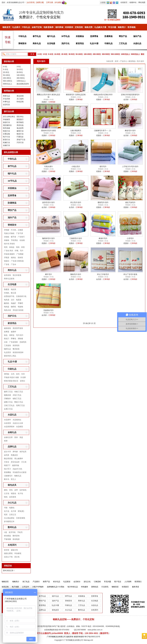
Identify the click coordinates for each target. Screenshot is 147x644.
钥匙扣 (7, 261)
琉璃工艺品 (20, 405)
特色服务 (85, 587)
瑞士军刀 (7, 469)
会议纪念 (6, 105)
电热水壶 (7, 310)
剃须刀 (7, 339)
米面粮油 (80, 36)
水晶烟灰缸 (17, 420)
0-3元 (40, 54)
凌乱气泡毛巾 (130, 202)
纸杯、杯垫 (20, 247)
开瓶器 (7, 258)
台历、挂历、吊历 (18, 374)
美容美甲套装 (18, 328)
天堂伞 (7, 462)
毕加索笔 (18, 553)
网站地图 (142, 2)
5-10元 (51, 54)
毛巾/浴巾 (20, 335)
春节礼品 (37, 36)
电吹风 (13, 289)
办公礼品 (12, 503)
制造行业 (6, 131)
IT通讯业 (20, 137)
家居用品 (80, 43)
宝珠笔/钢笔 (21, 518)
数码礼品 (12, 527)
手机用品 (14, 240)
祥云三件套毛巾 (103, 274)
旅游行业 (6, 122)
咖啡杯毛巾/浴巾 (48, 238)
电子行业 (6, 137)
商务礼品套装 (9, 279)
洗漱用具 (23, 342)
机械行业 (6, 142)
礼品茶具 (7, 352)
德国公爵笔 (8, 553)
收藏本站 (133, 2)
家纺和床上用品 (10, 356)
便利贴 (7, 374)
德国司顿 (16, 465)
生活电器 (51, 43)
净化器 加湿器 (18, 310)
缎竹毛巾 (103, 166)
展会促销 (20, 96)
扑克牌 (23, 377)
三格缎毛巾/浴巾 (76, 238)
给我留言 (125, 587)
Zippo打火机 (17, 469)
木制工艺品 (17, 395)
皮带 (16, 490)
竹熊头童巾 (49, 166)
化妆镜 (22, 240)
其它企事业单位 (9, 117)
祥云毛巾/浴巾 (76, 202)
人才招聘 (128, 582)
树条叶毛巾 (103, 238)
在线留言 (124, 2)
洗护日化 (65, 43)
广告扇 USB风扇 (17, 261)
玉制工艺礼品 (9, 405)
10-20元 (57, 54)
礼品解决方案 (100, 27)
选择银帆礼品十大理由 (56, 587)
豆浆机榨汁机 (21, 296)
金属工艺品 (8, 409)
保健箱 (7, 240)
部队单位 (20, 117)
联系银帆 (132, 27)
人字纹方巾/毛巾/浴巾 (130, 166)
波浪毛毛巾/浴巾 (48, 202)
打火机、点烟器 (17, 230)
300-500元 (106, 54)
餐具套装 (16, 349)
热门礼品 (26, 582)
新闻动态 (95, 587)
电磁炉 (13, 303)
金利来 (7, 455)
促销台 (23, 381)
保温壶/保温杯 (18, 352)
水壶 (6, 342)
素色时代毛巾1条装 (49, 131)
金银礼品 (12, 432)
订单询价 (52, 102)
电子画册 (15, 587)
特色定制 (20, 102)
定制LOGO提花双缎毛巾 (130, 95)
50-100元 (79, 54)
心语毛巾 (130, 238)
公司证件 (26, 587)
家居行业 (6, 140)
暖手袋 (13, 237)
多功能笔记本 (9, 521)
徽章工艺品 (8, 392)
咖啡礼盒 (7, 349)
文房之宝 (13, 515)
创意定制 (5, 587)
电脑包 (12, 508)
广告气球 (20, 233)
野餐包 (13, 339)
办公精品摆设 (9, 518)
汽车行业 (20, 142)
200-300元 (97, 54)
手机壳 (20, 532)
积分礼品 (57, 582)
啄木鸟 (7, 479)
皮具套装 (7, 275)
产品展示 (36, 582)
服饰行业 (20, 131)
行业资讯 (105, 587)
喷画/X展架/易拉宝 (11, 381)
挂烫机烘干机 (9, 296)
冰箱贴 (7, 237)
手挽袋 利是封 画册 (11, 377)
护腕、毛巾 (19, 251)
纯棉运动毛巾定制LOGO (103, 95)
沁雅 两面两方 (76, 131)
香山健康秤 (19, 459)
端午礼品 (51, 36)
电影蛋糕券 (49, 27)
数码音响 (16, 536)
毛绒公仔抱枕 (9, 233)
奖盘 (21, 437)
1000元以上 (125, 54)
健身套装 (7, 328)
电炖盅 (7, 307)
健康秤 (13, 332)
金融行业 (6, 145)
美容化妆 (20, 125)
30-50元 (72, 54)
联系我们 (138, 582)
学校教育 (6, 119)
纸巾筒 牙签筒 (9, 244)
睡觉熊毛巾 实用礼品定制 (76, 95)
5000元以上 (135, 54)
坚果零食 (94, 36)
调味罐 (20, 339)
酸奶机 (7, 303)
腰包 (6, 490)
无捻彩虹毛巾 (49, 310)
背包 (11, 490)
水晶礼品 (137, 43)
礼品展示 (16, 27)
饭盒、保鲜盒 (9, 335)
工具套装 (7, 346)
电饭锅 (20, 307)
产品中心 (124, 61)
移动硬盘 (7, 536)
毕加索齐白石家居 (20, 472)
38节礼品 (65, 36)
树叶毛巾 (49, 274)
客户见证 (118, 582)
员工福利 (20, 99)
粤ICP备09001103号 (92, 637)
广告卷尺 (21, 237)
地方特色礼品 (73, 587)
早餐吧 (20, 303)
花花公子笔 (8, 557)
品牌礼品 (12, 447)
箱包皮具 (12, 485)
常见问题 (112, 27)
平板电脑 (7, 539)
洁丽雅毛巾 (8, 476)
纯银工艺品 (19, 392)
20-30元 (64, 54)
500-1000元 (115, 54)
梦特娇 (15, 452)
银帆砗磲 (7, 395)
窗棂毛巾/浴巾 (103, 202)
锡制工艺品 (17, 399)
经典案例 (69, 27)
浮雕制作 (7, 399)
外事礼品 (6, 102)
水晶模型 (20, 427)
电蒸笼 (19, 300)
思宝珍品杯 (15, 462)
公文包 (7, 493)
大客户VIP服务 (38, 587)
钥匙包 (13, 493)
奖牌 (6, 441)
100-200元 (88, 54)
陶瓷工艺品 (19, 402)
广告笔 (7, 264)
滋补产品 (137, 36)
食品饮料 (20, 128)
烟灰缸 (13, 258)
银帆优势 (89, 27)
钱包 (6, 497)
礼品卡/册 (94, 43)
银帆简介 (122, 27)
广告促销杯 (13, 342)
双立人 (13, 479)
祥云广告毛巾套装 (130, 274)
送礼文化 (87, 582)
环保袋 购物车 (9, 254)
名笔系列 (12, 545)
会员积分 (77, 582)
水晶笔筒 (7, 423)
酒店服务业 (7, 125)
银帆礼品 (18, 476)
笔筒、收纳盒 (9, 247)
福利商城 (59, 27)
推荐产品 (46, 582)
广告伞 (13, 264)
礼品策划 (67, 582)
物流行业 (20, 134)
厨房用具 (16, 346)
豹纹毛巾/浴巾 (130, 131)
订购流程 (97, 582)
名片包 (20, 493)
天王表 (24, 462)
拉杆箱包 (23, 490)
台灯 (13, 300)
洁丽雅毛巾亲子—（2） (103, 131)
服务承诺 (136, 587)
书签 (6, 508)
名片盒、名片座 (10, 511)
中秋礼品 (26, 27)
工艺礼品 (123, 43)
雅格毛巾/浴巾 (76, 274)
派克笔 (7, 550)
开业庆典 (6, 99)
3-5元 (45, 54)
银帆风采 (115, 587)
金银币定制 (37, 27)
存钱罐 (7, 230)
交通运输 (6, 134)
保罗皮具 (23, 452)
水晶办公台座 (18, 423)
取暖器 (7, 289)
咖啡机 (13, 307)
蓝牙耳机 (12, 532)
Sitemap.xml (88, 640)
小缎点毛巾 (76, 166)
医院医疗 (20, 119)
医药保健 (6, 128)
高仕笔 (17, 557)
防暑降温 (109, 36)
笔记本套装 (17, 275)
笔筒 (6, 515)
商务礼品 (37, 43)
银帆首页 (6, 27)
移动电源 (16, 539)
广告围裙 (20, 254)
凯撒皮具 (14, 455)
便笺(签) (21, 511)
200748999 (81, 630)
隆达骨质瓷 (8, 459)
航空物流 (20, 122)
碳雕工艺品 (8, 402)
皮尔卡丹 (7, 452)
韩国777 (7, 465)
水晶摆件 (7, 420)
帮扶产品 (123, 36)
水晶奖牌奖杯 (9, 427)
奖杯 (16, 437)
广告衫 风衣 (9, 251)
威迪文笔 (14, 550)
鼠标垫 (20, 258)
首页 (117, 61)
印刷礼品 (109, 43)
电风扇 (7, 300)
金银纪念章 (8, 437)
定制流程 (79, 27)
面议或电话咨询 (23, 84)
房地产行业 (21, 140)
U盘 (6, 532)
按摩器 (7, 332)
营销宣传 (22, 43)
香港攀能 (7, 472)
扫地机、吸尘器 (10, 293)
